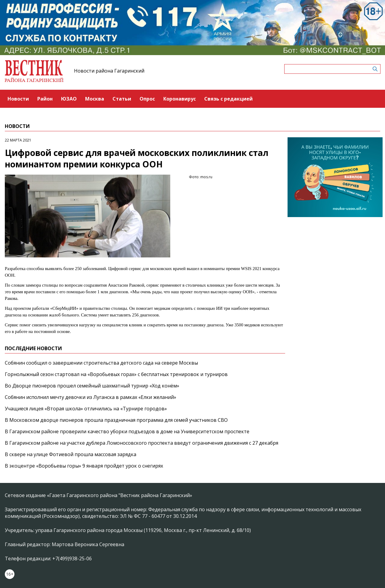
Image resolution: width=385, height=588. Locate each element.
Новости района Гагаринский (109, 71)
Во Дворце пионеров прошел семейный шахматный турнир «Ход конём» (92, 386)
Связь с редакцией (228, 99)
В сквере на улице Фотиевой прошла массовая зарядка (71, 454)
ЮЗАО (69, 99)
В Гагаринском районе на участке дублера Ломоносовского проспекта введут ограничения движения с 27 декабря (142, 443)
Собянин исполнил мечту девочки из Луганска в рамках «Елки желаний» (91, 397)
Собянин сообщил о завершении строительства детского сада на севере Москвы (101, 363)
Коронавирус (180, 99)
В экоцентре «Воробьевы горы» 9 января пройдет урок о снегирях (84, 466)
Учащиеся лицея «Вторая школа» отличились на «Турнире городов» (86, 409)
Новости (18, 99)
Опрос (147, 99)
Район (45, 99)
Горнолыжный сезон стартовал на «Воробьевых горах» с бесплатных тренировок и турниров (116, 374)
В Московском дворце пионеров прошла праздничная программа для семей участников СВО (116, 420)
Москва (95, 99)
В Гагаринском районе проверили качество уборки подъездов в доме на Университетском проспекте (127, 431)
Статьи (122, 99)
